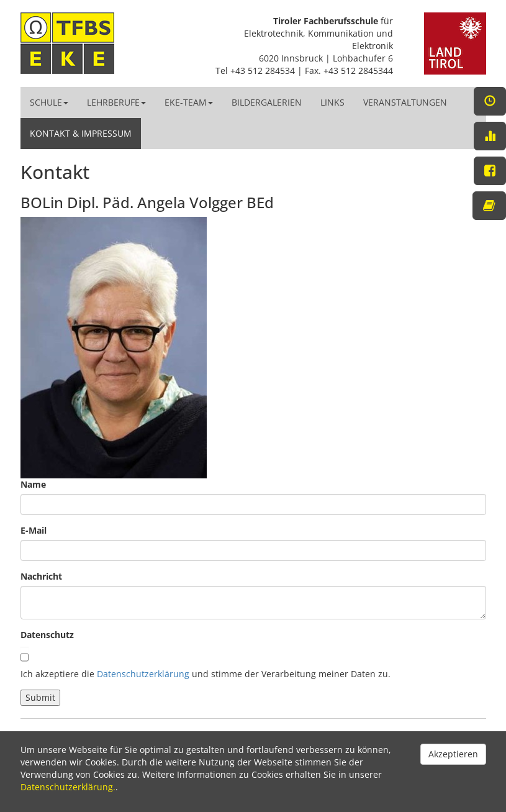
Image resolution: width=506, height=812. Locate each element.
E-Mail (34, 530)
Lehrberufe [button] (116, 102)
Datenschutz (47, 635)
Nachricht (41, 576)
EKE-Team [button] (189, 102)
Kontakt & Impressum (81, 133)
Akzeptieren (453, 754)
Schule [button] (49, 102)
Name (33, 484)
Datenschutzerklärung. (68, 787)
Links (332, 102)
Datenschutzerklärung (143, 674)
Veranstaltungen (405, 102)
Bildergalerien (267, 102)
